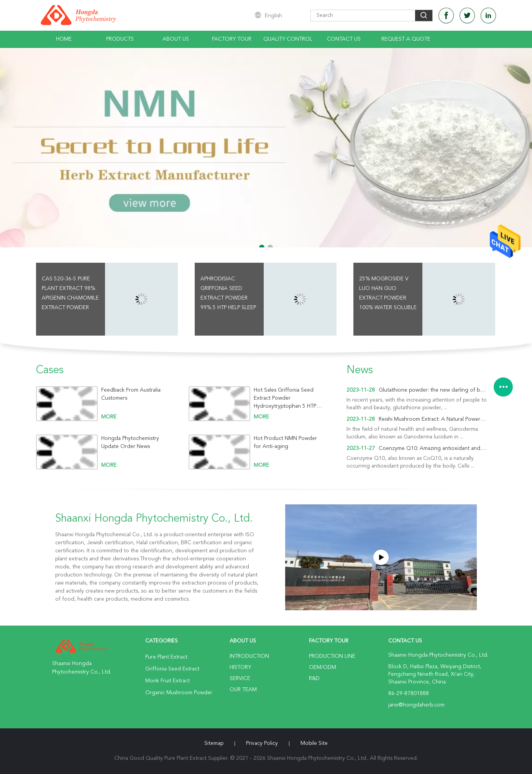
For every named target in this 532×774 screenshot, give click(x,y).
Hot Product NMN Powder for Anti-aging (285, 442)
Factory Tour (232, 39)
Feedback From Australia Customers (131, 394)
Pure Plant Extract (166, 657)
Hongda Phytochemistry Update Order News (130, 442)
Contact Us (344, 39)
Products (120, 39)
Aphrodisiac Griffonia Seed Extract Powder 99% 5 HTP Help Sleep (228, 293)
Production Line (332, 656)
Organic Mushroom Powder (179, 693)
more (109, 417)
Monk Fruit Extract (167, 681)
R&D (314, 678)
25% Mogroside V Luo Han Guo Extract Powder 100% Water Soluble (388, 293)
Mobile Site (314, 743)
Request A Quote (406, 39)
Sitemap (214, 743)
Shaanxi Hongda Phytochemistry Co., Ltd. (154, 519)
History (240, 667)
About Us (176, 39)
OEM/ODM (323, 667)
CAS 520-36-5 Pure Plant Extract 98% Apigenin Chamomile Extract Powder (70, 293)
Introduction (249, 656)
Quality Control (288, 39)
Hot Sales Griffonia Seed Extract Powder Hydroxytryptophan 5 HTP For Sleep (285, 398)
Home (64, 39)
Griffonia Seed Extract (172, 669)
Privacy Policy (262, 743)
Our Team (243, 690)
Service (240, 678)
